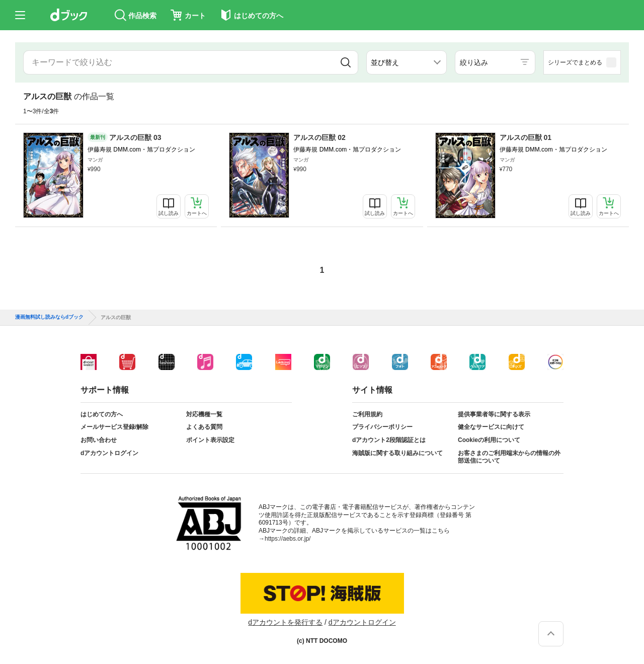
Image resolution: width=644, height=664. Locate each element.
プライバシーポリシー (382, 427)
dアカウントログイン (109, 453)
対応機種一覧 (204, 414)
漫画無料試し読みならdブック (49, 317)
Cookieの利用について (489, 440)
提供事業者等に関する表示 (494, 414)
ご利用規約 (367, 414)
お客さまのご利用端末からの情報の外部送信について (509, 457)
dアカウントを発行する (285, 622)
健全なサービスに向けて (491, 427)
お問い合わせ (99, 440)
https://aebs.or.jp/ (288, 539)
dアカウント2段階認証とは (389, 440)
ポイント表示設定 (210, 440)
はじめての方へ (102, 414)
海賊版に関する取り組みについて (397, 453)
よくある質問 (204, 427)
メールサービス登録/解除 (114, 427)
